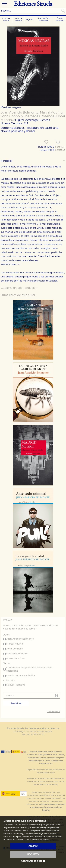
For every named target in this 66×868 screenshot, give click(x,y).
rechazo (33, 854)
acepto (33, 846)
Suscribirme (16, 703)
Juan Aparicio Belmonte (20, 113)
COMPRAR (60, 147)
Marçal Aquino (51, 113)
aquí (15, 837)
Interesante (53, 712)
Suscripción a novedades (44, 19)
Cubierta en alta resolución (19, 288)
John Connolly (12, 116)
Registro (29, 20)
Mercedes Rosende (39, 116)
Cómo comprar (60, 19)
